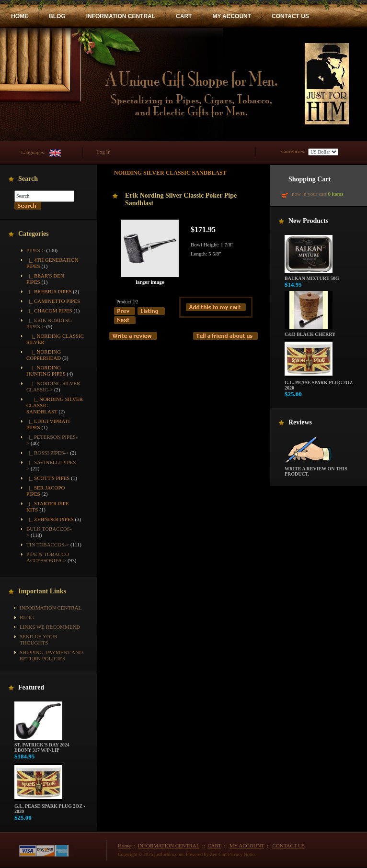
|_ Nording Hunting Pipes (46, 371)
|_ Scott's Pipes (48, 478)
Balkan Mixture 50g (312, 276)
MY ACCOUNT (232, 16)
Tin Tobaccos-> (48, 545)
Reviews (300, 422)
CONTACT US (290, 16)
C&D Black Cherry (310, 332)
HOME (20, 16)
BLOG (57, 16)
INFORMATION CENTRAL (121, 16)
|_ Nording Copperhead (44, 355)
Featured (31, 687)
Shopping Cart (310, 179)
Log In (103, 152)
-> (36, 250)
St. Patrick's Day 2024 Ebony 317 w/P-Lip (42, 745)
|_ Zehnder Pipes (50, 519)
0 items (335, 194)
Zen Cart (218, 854)
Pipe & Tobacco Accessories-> (48, 557)
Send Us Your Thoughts (39, 640)
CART (184, 16)
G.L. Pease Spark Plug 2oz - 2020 (50, 807)
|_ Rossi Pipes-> (47, 453)
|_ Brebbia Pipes (49, 291)
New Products (308, 221)
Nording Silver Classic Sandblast (170, 173)
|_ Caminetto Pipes (53, 301)
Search (28, 179)
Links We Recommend (50, 627)
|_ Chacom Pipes (49, 311)
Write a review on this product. (316, 469)
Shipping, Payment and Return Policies (51, 655)
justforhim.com (169, 854)
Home (124, 846)
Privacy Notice (242, 854)
